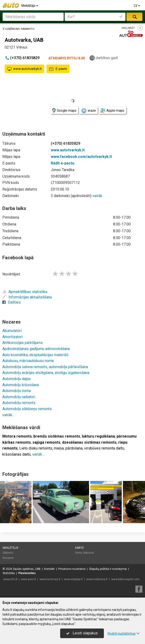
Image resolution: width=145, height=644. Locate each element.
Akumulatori (12, 331)
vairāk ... (39, 454)
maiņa (59, 448)
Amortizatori (12, 337)
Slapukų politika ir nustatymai (108, 569)
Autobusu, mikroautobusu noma (28, 361)
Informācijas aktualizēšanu (27, 297)
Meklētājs (30, 6)
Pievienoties (27, 573)
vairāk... (8, 415)
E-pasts (58, 69)
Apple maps (112, 111)
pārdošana (74, 448)
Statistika (9, 573)
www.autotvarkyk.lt (24, 69)
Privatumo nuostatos (72, 569)
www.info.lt (10, 579)
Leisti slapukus (82, 633)
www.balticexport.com (125, 579)
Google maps (64, 111)
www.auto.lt (28, 579)
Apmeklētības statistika (25, 292)
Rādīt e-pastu (63, 163)
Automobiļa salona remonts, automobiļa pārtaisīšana (45, 367)
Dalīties (12, 302)
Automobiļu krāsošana (21, 385)
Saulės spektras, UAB (27, 569)
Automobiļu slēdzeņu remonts (27, 409)
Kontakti (49, 569)
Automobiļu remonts (19, 403)
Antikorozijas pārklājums (23, 343)
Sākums (8, 553)
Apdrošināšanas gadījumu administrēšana (36, 349)
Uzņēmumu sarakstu (18, 29)
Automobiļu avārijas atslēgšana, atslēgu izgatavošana (46, 373)
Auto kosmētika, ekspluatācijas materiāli (35, 355)
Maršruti (89, 553)
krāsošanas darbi (16, 454)
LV (137, 6)
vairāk (97, 196)
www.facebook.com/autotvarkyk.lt (81, 157)
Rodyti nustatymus (124, 633)
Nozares (8, 558)
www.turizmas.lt (50, 579)
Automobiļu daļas (17, 379)
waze (88, 111)
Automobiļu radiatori (19, 397)
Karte (80, 548)
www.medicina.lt (97, 579)
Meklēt (135, 17)
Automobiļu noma (17, 391)
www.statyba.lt (73, 579)
